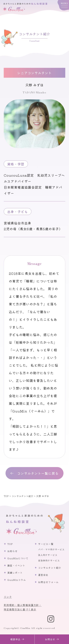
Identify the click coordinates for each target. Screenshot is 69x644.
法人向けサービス (48, 555)
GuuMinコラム (17, 580)
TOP (10, 544)
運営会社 (43, 575)
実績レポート (15, 573)
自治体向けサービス (49, 560)
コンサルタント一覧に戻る (38, 473)
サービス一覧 (46, 544)
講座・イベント (16, 565)
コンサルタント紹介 (50, 568)
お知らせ (12, 551)
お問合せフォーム (48, 582)
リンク (8, 597)
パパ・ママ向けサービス (51, 549)
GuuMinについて (18, 558)
